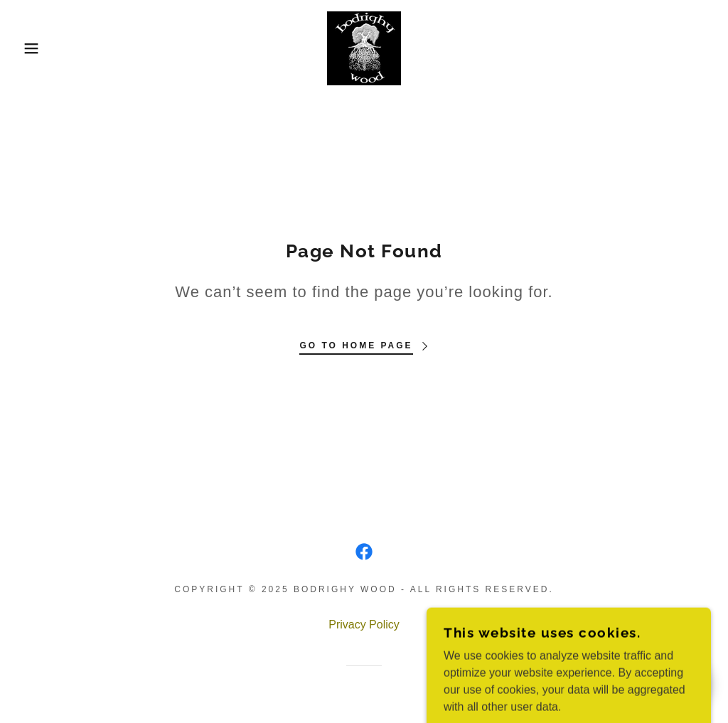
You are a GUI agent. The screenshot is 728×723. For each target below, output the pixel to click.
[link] (364, 47)
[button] (36, 48)
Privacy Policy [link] (364, 625)
